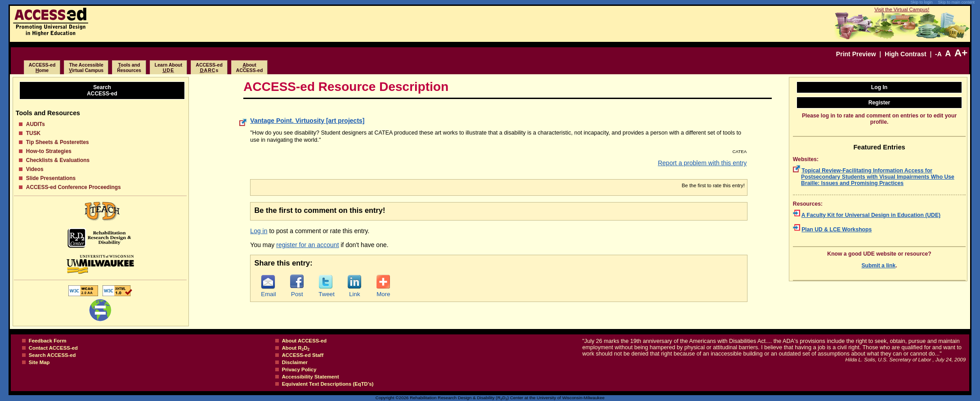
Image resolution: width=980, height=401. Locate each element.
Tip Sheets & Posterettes (58, 142)
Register (879, 103)
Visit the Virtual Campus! (902, 9)
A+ (961, 53)
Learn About (168, 68)
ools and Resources (129, 68)
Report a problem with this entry (703, 163)
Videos (35, 169)
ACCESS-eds (209, 68)
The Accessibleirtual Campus (86, 68)
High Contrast (906, 54)
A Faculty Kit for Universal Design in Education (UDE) (871, 215)
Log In (879, 87)
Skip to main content (956, 2)
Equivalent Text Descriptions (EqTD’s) (328, 384)
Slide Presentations (51, 178)
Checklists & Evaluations (58, 160)
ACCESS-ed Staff (303, 355)
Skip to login (921, 2)
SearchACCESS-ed (102, 90)
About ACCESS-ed (304, 341)
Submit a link (878, 266)
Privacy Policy (299, 369)
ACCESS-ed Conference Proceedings (74, 187)
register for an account (307, 245)
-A (938, 54)
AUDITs (36, 124)
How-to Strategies (49, 151)
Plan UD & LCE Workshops (837, 230)
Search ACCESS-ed (52, 355)
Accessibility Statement (311, 377)
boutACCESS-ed (250, 68)
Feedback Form (48, 341)
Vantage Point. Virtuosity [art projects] (307, 121)
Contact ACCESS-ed (53, 348)
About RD (296, 348)
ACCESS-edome (42, 68)
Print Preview (856, 54)
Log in (259, 231)
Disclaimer (295, 362)
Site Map (39, 362)
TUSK (33, 133)
